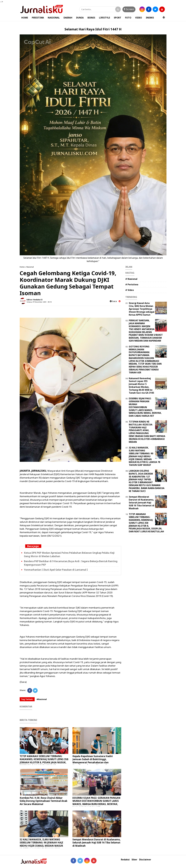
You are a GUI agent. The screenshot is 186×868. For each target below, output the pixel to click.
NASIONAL (54, 18)
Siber (134, 860)
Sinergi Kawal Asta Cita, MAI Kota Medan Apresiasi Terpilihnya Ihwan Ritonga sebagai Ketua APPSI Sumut (142, 309)
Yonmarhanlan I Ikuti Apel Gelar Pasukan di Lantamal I (56, 570)
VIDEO (139, 18)
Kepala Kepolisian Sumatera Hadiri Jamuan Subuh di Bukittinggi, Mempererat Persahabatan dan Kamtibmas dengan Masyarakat (93, 761)
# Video (130, 290)
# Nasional (131, 279)
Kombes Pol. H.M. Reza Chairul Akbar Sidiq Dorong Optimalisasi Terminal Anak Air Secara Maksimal (43, 801)
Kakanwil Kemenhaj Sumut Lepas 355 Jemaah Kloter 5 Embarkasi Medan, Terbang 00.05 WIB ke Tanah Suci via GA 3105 (141, 386)
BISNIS (91, 18)
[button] (164, 16)
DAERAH (68, 18)
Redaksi (125, 860)
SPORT (118, 18)
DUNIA (80, 18)
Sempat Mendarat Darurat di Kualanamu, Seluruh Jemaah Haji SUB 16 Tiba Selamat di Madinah (97, 843)
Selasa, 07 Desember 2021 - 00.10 (39, 302)
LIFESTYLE (104, 18)
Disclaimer (145, 860)
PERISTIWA (38, 18)
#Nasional (42, 699)
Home (22, 267)
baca (113, 301)
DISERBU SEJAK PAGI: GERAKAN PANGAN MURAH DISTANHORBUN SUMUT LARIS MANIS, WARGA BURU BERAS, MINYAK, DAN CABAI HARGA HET (96, 802)
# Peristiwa (132, 284)
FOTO (128, 18)
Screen (129, 9)
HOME (25, 18)
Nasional (30, 267)
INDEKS (150, 18)
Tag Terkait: (27, 699)
